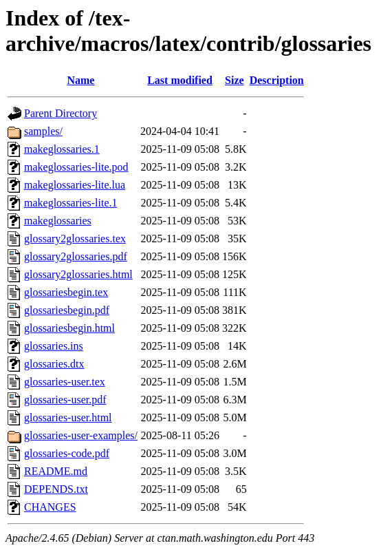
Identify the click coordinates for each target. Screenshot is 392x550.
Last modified (180, 80)
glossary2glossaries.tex (75, 239)
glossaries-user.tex (65, 382)
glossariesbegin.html (69, 328)
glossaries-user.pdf (65, 400)
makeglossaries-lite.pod (76, 167)
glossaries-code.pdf (67, 453)
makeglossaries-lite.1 (71, 203)
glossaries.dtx (54, 364)
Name (80, 80)
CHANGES (50, 507)
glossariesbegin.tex (66, 292)
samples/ (43, 131)
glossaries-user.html (68, 417)
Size (235, 80)
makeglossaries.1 (62, 149)
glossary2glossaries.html (78, 274)
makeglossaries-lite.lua (75, 185)
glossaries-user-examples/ (81, 435)
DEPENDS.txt (56, 489)
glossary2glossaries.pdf (76, 256)
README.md (56, 471)
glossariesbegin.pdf (67, 310)
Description (277, 80)
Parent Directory (61, 113)
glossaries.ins (54, 346)
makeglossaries (58, 221)
